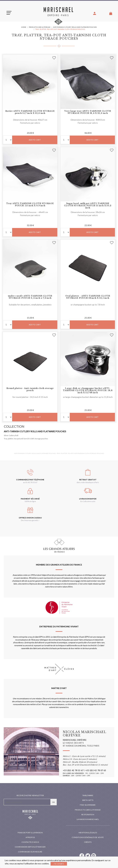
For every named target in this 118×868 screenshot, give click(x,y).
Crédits (88, 842)
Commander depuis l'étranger (30, 847)
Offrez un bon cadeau (30, 518)
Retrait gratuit (88, 480)
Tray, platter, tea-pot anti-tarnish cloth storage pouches (26, 439)
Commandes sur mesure (30, 852)
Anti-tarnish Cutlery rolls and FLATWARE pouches (35, 431)
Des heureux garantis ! (30, 520)
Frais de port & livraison (30, 833)
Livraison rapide (88, 499)
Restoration (88, 815)
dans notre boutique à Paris (88, 482)
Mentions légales (88, 833)
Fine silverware (88, 805)
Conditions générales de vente (88, 837)
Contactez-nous (30, 842)
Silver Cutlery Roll (11, 435)
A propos (30, 837)
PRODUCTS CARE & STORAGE (88, 810)
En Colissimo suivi (88, 501)
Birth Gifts (88, 800)
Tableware (88, 795)
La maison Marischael (88, 819)
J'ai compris (59, 864)
